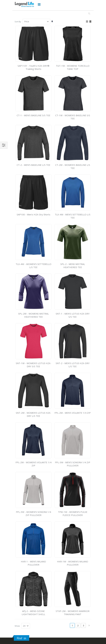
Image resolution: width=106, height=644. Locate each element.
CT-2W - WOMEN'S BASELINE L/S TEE (73, 166)
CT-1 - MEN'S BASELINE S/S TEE (34, 115)
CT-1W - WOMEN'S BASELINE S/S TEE (73, 117)
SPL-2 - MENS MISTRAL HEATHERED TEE (73, 266)
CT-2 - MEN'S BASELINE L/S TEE (34, 165)
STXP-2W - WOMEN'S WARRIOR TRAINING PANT (73, 613)
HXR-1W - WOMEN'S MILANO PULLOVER (73, 563)
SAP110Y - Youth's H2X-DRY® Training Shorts (34, 67)
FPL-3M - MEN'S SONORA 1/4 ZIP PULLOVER (73, 464)
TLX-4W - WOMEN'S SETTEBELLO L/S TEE (34, 266)
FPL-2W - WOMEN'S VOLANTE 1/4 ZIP (34, 464)
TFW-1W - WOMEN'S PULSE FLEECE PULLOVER (73, 513)
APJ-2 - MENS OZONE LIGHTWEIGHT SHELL (33, 613)
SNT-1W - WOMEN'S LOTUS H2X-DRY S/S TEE (34, 365)
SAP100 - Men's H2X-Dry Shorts (34, 214)
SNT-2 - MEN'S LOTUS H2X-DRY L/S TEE (73, 365)
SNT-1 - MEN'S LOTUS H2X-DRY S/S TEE (73, 315)
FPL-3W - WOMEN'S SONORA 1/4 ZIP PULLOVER (34, 513)
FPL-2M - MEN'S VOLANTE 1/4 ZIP (73, 413)
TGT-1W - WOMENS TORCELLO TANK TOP (73, 67)
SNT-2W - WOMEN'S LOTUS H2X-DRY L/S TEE (34, 414)
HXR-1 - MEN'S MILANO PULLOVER (33, 563)
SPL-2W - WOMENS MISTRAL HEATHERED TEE (34, 315)
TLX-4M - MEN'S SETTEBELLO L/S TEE (73, 216)
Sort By (18, 22)
